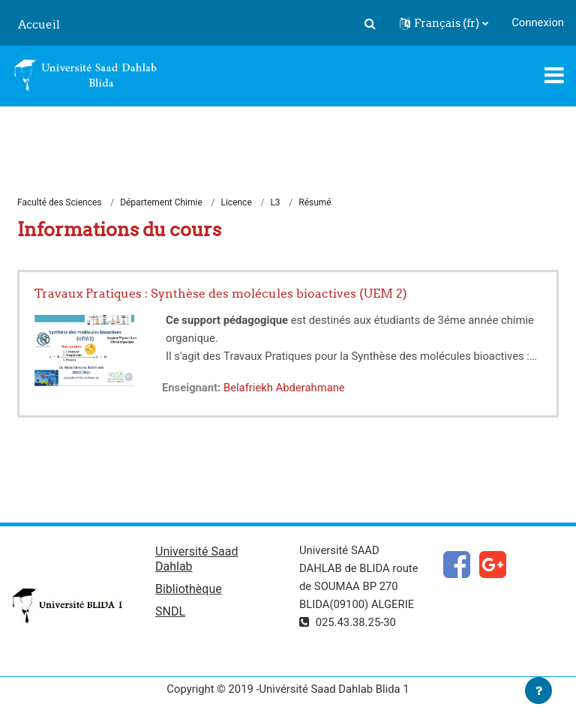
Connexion (538, 22)
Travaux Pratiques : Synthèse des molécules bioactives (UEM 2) (221, 293)
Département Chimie (161, 202)
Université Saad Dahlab (196, 559)
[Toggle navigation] (554, 75)
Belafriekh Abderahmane (284, 388)
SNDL (170, 611)
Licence (236, 202)
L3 (275, 202)
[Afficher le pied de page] (538, 691)
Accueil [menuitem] (39, 24)
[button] (370, 23)
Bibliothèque (189, 589)
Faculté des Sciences (60, 202)
